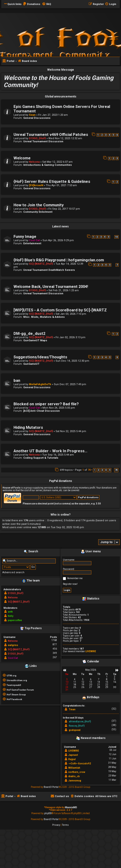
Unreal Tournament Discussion (43, 141)
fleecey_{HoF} (77, 726)
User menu (91, 552)
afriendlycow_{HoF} (80, 722)
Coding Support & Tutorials (41, 458)
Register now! (70, 584)
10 (116, 237)
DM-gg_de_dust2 (29, 334)
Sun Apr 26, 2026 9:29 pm (58, 240)
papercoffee (15, 620)
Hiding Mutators (28, 427)
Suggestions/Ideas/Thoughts (40, 357)
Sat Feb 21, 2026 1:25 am (64, 290)
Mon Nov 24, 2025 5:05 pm (59, 408)
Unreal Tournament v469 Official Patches (51, 135)
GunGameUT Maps (35, 340)
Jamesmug (75, 781)
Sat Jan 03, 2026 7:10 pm (71, 314)
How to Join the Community (39, 205)
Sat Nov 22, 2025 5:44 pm (71, 431)
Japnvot (73, 755)
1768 (54, 640)
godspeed (75, 730)
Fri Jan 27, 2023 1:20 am (53, 115)
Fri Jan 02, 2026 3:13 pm (70, 337)
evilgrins (13, 645)
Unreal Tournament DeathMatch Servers (49, 270)
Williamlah (74, 768)
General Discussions (37, 118)
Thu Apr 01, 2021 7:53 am (61, 185)
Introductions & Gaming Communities (48, 165)
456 (55, 649)
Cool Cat (34, 240)
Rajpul (72, 759)
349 (55, 653)
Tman (72, 709)
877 (55, 644)
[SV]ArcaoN (36, 185)
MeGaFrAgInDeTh (40, 384)
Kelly (11, 616)
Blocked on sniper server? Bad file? (46, 404)
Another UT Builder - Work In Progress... (50, 451)
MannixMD (71, 807)
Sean (32, 115)
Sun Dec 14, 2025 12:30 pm (72, 361)
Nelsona (34, 162)
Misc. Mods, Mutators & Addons (44, 317)
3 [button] (102, 470)
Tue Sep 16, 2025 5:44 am (58, 455)
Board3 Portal (51, 787)
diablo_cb (74, 776)
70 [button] (116, 470)
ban (17, 381)
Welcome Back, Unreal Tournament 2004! (51, 287)
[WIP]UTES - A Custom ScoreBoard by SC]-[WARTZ (60, 310)
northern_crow (77, 772)
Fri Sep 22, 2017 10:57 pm (64, 209)
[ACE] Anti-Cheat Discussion (42, 411)
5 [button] (110, 470)
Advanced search (13, 572)
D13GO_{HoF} (37, 138)
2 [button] (98, 470)
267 (55, 657)
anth (10, 612)
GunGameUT (31, 364)
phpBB (48, 813)
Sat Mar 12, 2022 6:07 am (57, 162)
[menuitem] (32, 4)
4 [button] (106, 470)
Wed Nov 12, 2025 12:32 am (65, 138)
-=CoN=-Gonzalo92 (80, 764)
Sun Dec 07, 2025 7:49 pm (70, 384)
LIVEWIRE (91, 651)
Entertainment (32, 243)
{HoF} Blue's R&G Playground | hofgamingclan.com (59, 260)
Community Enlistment (38, 212)
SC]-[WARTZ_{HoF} (41, 264)
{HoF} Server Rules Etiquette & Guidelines (52, 182)
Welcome (22, 158)
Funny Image (25, 237)
